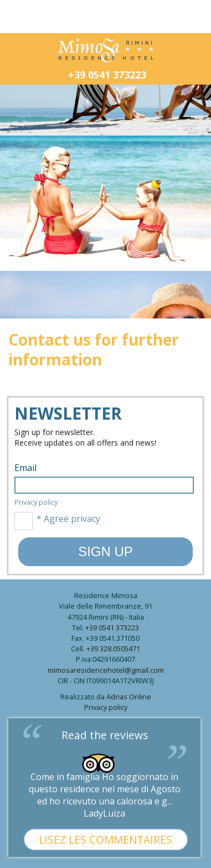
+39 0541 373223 (107, 75)
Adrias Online (129, 697)
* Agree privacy (57, 521)
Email (25, 468)
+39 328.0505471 (113, 649)
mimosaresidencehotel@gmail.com (106, 670)
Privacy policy (36, 502)
